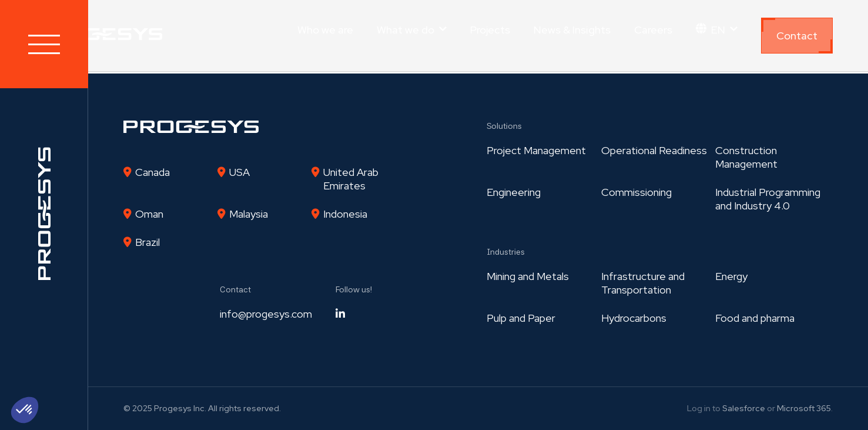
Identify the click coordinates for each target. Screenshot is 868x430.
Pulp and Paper (521, 318)
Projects (490, 30)
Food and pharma (755, 318)
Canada (153, 172)
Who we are (325, 30)
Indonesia (345, 214)
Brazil (148, 242)
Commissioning (636, 192)
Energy (731, 276)
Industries (506, 252)
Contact (797, 36)
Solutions (504, 126)
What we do (405, 30)
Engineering (514, 192)
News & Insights (572, 30)
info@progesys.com (266, 314)
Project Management (536, 150)
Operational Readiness (654, 150)
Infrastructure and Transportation (643, 283)
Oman (149, 214)
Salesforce (744, 408)
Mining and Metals (528, 276)
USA (239, 172)
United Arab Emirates (351, 179)
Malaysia (249, 214)
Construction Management (746, 157)
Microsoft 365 (804, 408)
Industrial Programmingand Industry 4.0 (768, 199)
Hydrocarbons (634, 318)
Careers (653, 30)
